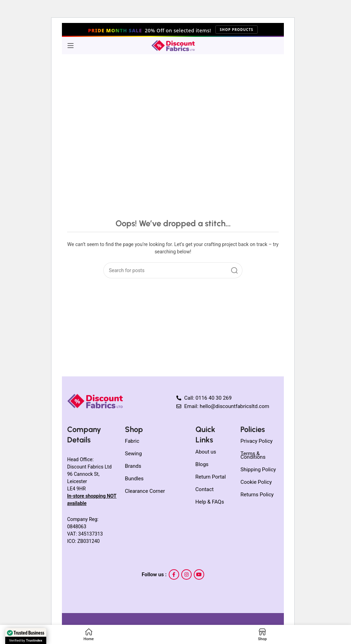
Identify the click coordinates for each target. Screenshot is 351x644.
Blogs (202, 464)
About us (206, 452)
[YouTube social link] (199, 574)
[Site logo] (173, 45)
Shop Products (237, 30)
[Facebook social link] (174, 574)
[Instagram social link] (186, 574)
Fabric (132, 441)
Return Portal (211, 477)
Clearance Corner (145, 491)
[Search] (173, 270)
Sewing (133, 454)
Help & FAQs (210, 502)
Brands (133, 466)
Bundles (134, 479)
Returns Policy (257, 495)
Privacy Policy (256, 441)
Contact (205, 489)
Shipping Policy (258, 470)
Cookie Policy (256, 482)
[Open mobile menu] (71, 46)
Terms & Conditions (253, 455)
